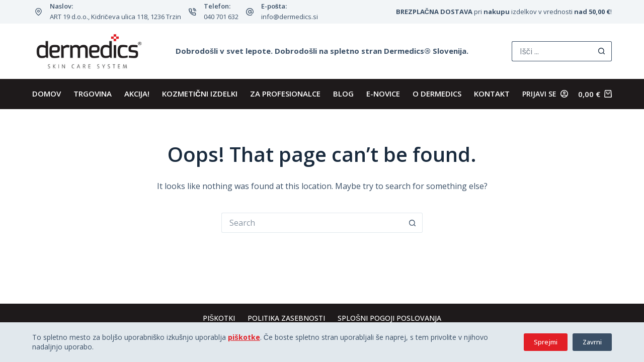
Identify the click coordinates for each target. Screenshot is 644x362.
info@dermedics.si (290, 17)
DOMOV (47, 94)
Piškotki (219, 318)
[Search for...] (552, 51)
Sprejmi (546, 342)
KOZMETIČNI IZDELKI (200, 94)
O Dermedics (437, 94)
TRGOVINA (93, 94)
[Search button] (602, 51)
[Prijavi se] (545, 94)
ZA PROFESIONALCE (285, 94)
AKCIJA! (137, 94)
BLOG (343, 94)
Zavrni (592, 342)
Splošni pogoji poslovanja (389, 318)
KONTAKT (492, 94)
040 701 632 (221, 17)
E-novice (383, 94)
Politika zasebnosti (286, 318)
